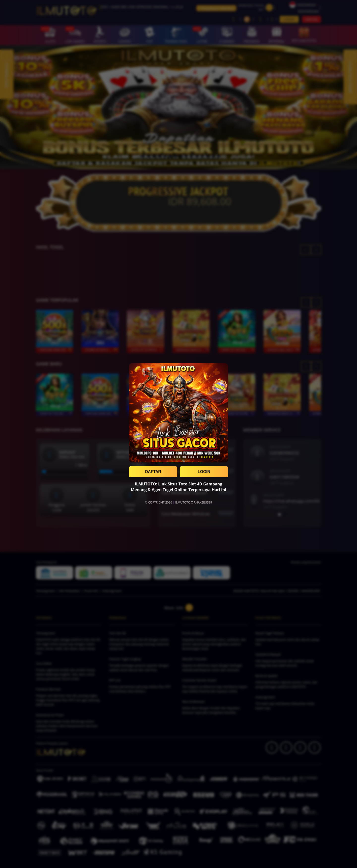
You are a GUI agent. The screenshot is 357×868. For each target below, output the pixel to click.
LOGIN (204, 472)
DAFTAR (153, 472)
